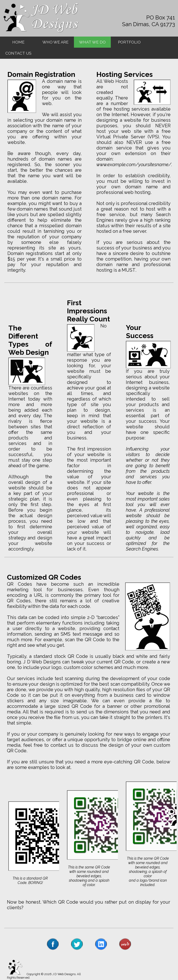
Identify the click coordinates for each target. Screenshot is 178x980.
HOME (18, 42)
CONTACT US (18, 53)
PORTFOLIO (129, 42)
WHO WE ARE (56, 42)
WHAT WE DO (92, 42)
